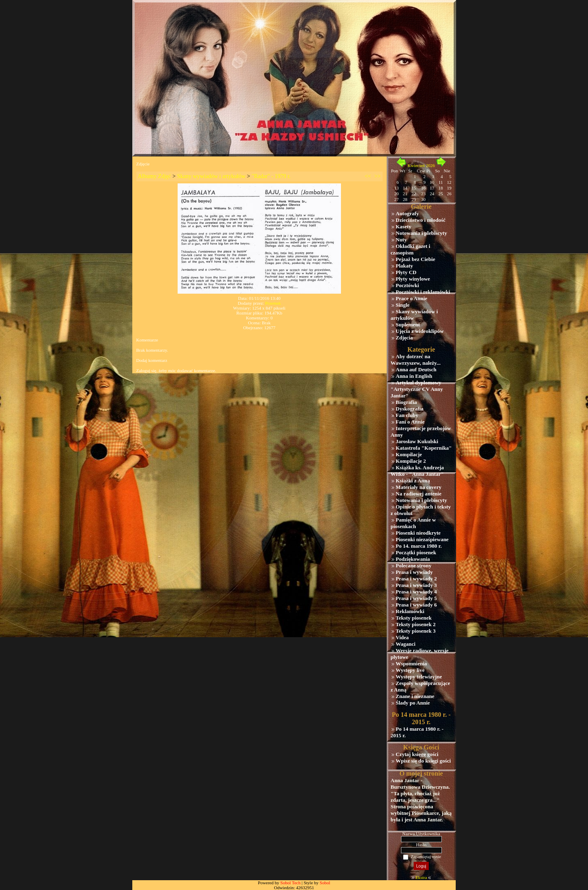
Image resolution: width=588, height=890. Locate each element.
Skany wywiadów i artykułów (212, 176)
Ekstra (421, 877)
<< (368, 176)
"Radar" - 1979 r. (271, 176)
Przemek (273, 303)
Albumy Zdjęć (155, 176)
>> (378, 176)
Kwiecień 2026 (421, 165)
